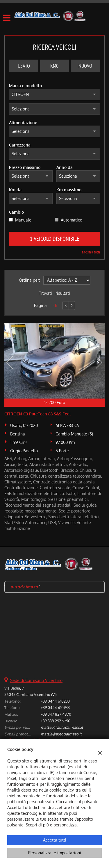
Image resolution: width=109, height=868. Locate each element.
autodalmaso (24, 587)
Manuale (23, 220)
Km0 (54, 66)
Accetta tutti (55, 840)
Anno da (65, 167)
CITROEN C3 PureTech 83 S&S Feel (38, 414)
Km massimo (69, 190)
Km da (15, 190)
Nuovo (85, 66)
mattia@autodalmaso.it (61, 734)
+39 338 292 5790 (56, 721)
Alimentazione (23, 123)
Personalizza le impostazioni (55, 853)
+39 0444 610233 (55, 701)
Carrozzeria (20, 145)
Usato (24, 66)
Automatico (72, 220)
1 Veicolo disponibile (55, 239)
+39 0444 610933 (55, 707)
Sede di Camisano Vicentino (36, 680)
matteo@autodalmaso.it (62, 727)
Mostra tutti (91, 252)
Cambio (16, 212)
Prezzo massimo (25, 167)
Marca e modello (25, 86)
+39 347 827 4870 (56, 714)
